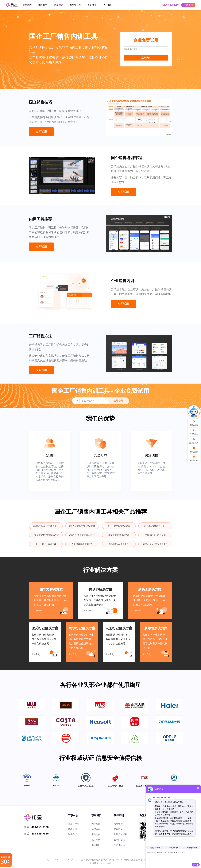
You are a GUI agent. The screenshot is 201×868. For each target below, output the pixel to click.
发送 (195, 865)
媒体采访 (96, 840)
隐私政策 (118, 829)
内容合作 (96, 824)
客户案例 (92, 5)
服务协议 (118, 824)
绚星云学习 (74, 824)
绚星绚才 (27, 5)
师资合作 (96, 829)
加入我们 (96, 845)
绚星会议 (72, 834)
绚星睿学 (43, 5)
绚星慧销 (59, 5)
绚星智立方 (75, 5)
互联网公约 (119, 840)
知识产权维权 (121, 834)
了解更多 (38, 611)
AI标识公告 (120, 845)
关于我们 (108, 5)
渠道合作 (96, 834)
